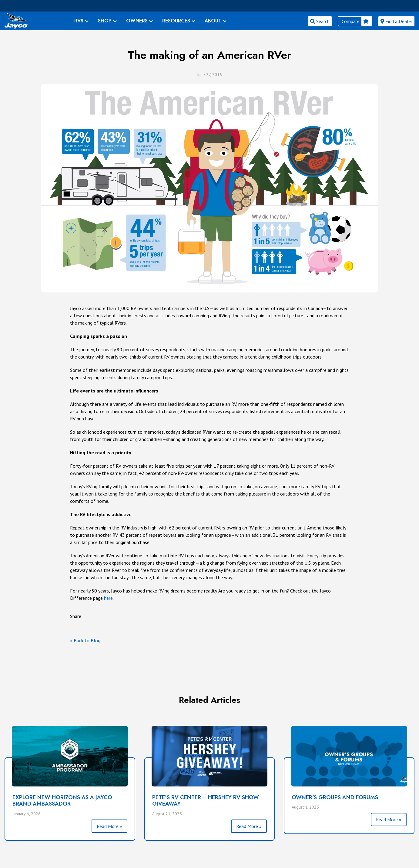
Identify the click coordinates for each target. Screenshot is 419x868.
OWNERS (137, 21)
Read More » (109, 826)
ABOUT (213, 21)
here (108, 598)
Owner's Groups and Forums (335, 797)
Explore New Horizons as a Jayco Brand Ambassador (62, 801)
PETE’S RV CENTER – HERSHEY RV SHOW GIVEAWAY (206, 801)
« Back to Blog (85, 640)
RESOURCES (176, 21)
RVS (79, 21)
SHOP (105, 21)
